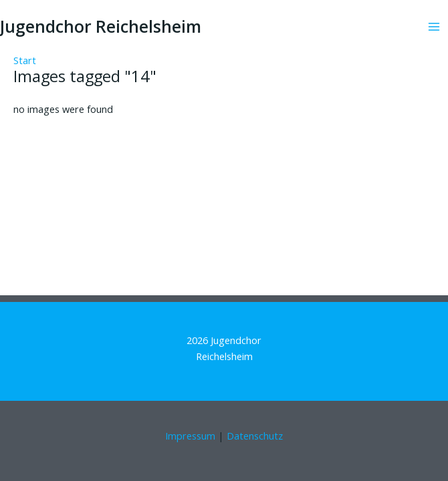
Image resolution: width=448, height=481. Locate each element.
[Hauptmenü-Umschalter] (434, 27)
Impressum (190, 436)
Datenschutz (255, 436)
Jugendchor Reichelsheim (101, 26)
